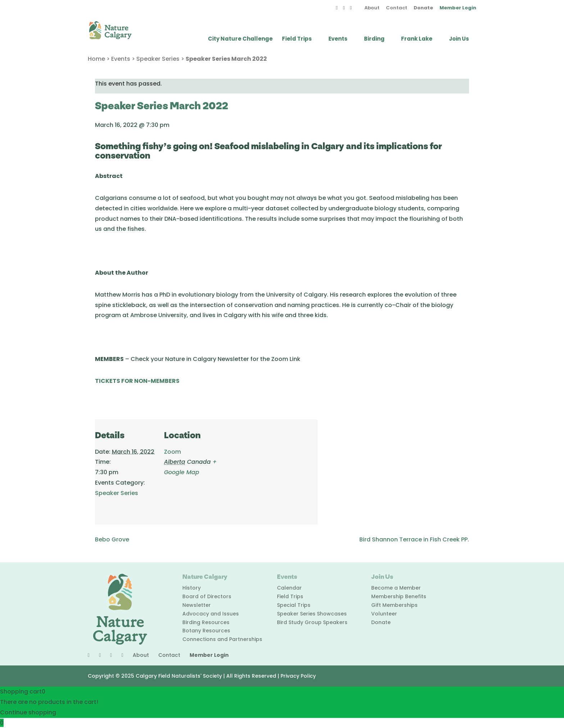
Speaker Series (158, 59)
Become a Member (396, 588)
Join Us (459, 39)
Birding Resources (206, 622)
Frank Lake (417, 39)
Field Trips (297, 39)
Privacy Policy (298, 676)
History (192, 588)
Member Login (458, 8)
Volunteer (384, 614)
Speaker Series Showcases (312, 614)
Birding (374, 39)
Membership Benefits (399, 596)
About (372, 8)
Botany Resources (206, 631)
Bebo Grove (112, 539)
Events (338, 39)
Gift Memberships (394, 605)
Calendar (289, 588)
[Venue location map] (271, 469)
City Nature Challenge (240, 39)
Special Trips (294, 605)
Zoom (172, 452)
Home (96, 59)
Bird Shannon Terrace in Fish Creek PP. (414, 539)
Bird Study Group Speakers (312, 622)
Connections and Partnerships (222, 639)
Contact (397, 8)
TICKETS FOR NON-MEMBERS (137, 381)
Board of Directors (207, 596)
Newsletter (197, 605)
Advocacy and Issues (211, 614)
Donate (423, 8)
